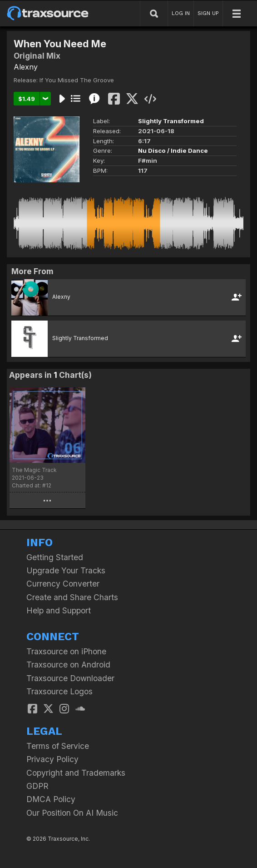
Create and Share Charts (72, 597)
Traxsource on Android (68, 665)
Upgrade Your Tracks (66, 570)
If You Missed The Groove (77, 80)
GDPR (37, 786)
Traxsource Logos (59, 691)
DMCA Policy (51, 799)
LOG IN (181, 13)
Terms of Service (58, 746)
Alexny (26, 67)
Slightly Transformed (171, 121)
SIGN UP (208, 13)
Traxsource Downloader (70, 678)
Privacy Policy (52, 759)
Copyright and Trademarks (76, 773)
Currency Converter (63, 584)
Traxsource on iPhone (66, 651)
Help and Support (59, 610)
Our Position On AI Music (72, 813)
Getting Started (55, 557)
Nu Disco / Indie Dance (173, 151)
